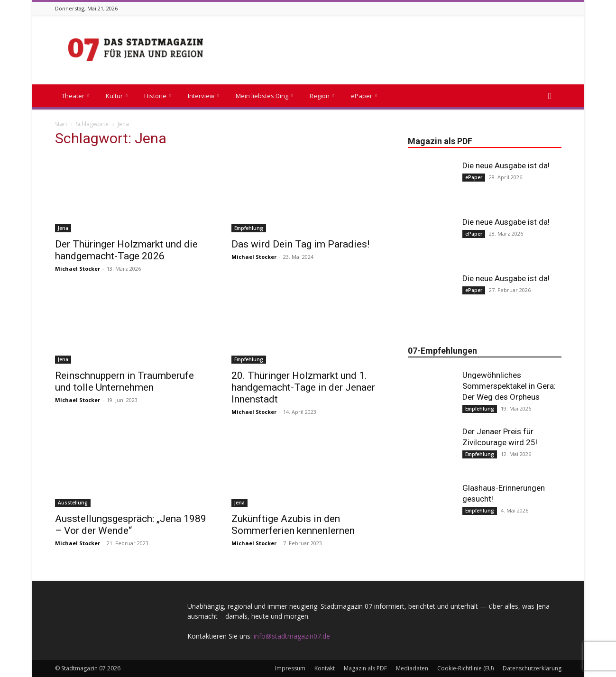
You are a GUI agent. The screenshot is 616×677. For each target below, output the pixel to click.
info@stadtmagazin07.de (292, 636)
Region (322, 96)
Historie (158, 96)
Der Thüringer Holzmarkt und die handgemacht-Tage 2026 (126, 250)
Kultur (117, 96)
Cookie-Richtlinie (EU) (465, 668)
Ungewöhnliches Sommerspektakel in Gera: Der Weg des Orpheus (509, 386)
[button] (550, 96)
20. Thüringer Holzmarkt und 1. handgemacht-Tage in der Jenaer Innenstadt (303, 387)
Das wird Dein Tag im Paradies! (300, 244)
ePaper (364, 96)
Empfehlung (249, 228)
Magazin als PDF (365, 668)
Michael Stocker (78, 269)
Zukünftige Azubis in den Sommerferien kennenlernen (293, 525)
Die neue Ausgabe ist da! (506, 165)
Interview (203, 96)
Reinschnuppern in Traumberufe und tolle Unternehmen (124, 381)
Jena (63, 228)
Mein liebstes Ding (264, 96)
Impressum (290, 668)
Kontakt (325, 668)
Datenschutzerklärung (532, 668)
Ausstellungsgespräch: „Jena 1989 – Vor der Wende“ (131, 525)
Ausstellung (73, 503)
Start (61, 124)
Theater (75, 96)
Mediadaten (412, 668)
